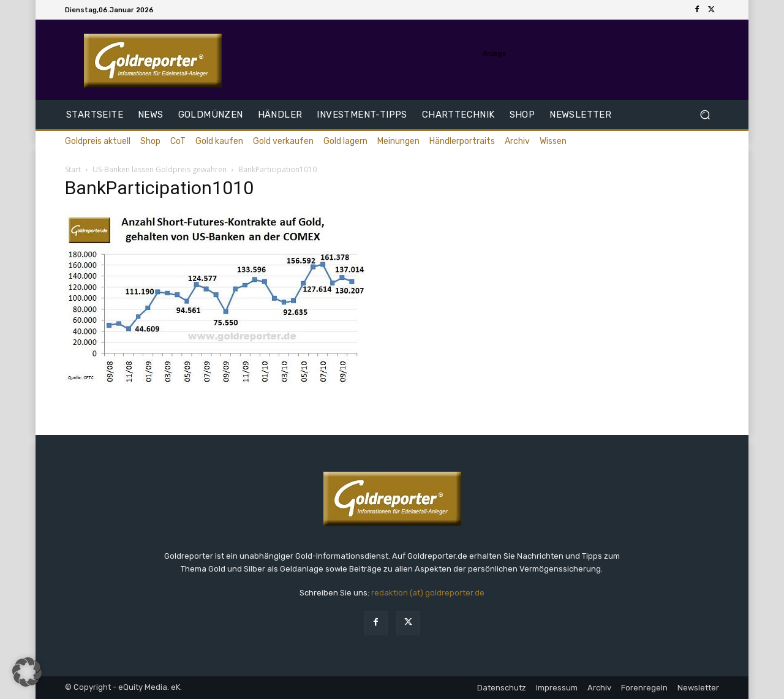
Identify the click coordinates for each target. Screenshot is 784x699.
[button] (705, 115)
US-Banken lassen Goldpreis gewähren (160, 169)
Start (73, 169)
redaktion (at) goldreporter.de (428, 593)
